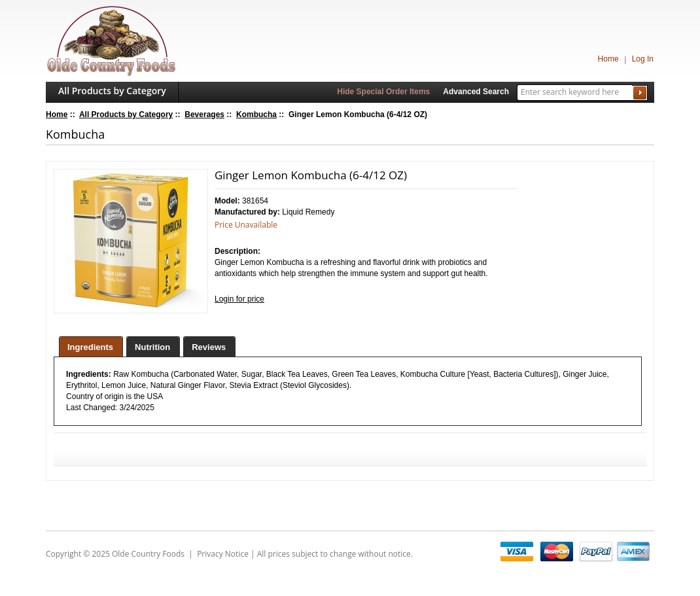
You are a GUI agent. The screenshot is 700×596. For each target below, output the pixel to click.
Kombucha (256, 114)
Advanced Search (476, 92)
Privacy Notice (223, 554)
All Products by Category (112, 91)
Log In (643, 59)
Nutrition (152, 347)
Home (608, 59)
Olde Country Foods (148, 554)
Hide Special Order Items (383, 92)
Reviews (209, 347)
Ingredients (90, 347)
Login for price (239, 299)
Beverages (204, 114)
